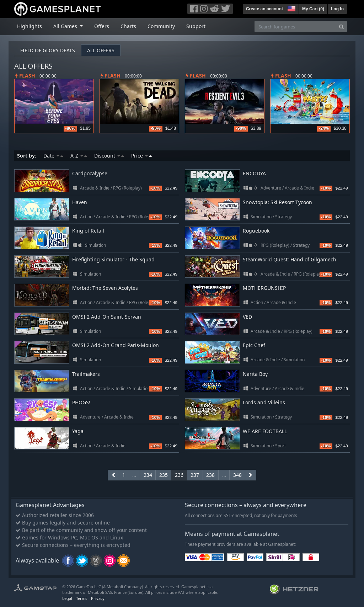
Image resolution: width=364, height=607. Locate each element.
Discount (109, 156)
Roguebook (256, 231)
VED (247, 317)
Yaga (78, 431)
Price (141, 156)
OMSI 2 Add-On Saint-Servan (107, 317)
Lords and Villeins (264, 402)
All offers (101, 50)
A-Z (79, 156)
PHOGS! (81, 402)
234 (148, 475)
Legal (67, 598)
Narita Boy (255, 374)
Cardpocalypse (90, 173)
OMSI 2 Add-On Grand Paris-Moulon (116, 345)
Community (161, 26)
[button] (291, 8)
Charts (128, 26)
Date (53, 156)
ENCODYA (254, 173)
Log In (337, 9)
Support (196, 26)
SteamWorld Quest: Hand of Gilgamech (290, 259)
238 (210, 475)
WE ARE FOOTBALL (265, 431)
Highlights (30, 26)
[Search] (341, 26)
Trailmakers (86, 374)
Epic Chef (254, 345)
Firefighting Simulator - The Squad (113, 259)
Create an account (264, 9)
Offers (102, 26)
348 (237, 475)
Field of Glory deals (48, 50)
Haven (80, 202)
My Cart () (313, 9)
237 (195, 475)
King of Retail (88, 231)
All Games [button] (66, 26)
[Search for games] (295, 26)
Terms (82, 598)
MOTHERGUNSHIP (264, 288)
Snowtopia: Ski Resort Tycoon (277, 202)
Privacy (98, 598)
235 (164, 475)
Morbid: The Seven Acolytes (105, 288)
